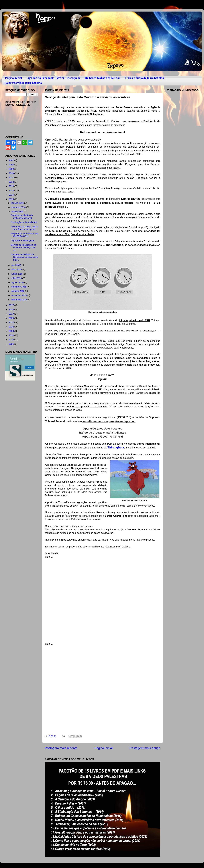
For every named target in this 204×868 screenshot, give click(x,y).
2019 (12, 314)
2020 (12, 318)
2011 (12, 178)
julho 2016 (17, 278)
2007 (12, 160)
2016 (12, 199)
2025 (12, 340)
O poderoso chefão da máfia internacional (22, 217)
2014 (12, 190)
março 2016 (18, 212)
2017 (12, 305)
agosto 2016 (18, 282)
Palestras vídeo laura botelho (23, 83)
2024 (12, 335)
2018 (12, 309)
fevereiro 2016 (19, 207)
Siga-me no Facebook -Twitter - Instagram (53, 78)
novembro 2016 (20, 295)
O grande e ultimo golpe (23, 240)
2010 (12, 173)
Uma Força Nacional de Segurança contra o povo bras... (24, 257)
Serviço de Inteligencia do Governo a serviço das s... (24, 248)
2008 (12, 165)
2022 (12, 327)
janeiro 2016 (18, 203)
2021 (12, 322)
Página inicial (14, 78)
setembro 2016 (19, 287)
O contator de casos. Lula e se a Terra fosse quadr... (24, 228)
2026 (12, 344)
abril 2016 (17, 265)
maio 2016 (17, 270)
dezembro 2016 (20, 300)
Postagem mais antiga (145, 748)
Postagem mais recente (61, 748)
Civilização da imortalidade (24, 222)
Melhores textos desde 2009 (103, 78)
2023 (12, 331)
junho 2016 (17, 274)
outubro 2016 (18, 291)
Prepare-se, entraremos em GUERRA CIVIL (24, 235)
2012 (12, 182)
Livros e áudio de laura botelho (145, 78)
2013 (12, 186)
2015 (12, 195)
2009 (12, 169)
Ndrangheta (116, 447)
